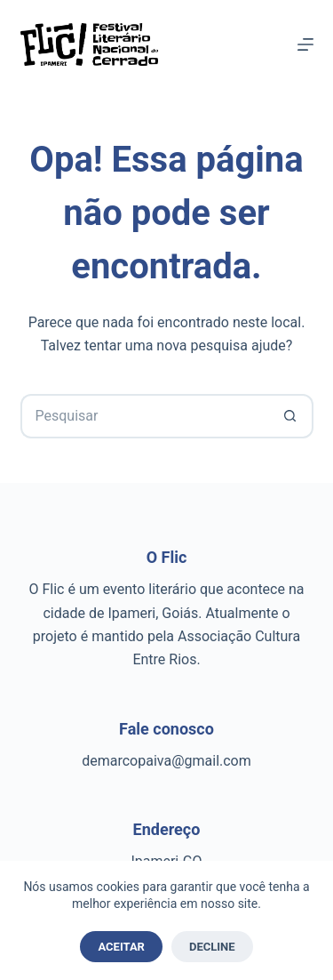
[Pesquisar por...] (145, 416)
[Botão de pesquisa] (291, 416)
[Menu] (305, 44)
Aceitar (121, 947)
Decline (212, 947)
